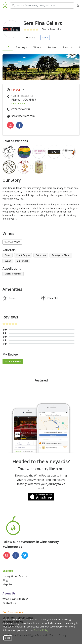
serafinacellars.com (23, 116)
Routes (52, 47)
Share (30, 37)
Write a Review (13, 361)
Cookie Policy (41, 630)
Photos (67, 47)
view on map (18, 103)
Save (45, 37)
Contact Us (9, 603)
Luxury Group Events (15, 576)
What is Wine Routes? (15, 599)
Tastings (21, 47)
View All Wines (12, 242)
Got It (8, 638)
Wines (37, 47)
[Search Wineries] (42, 5)
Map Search (9, 584)
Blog (5, 580)
